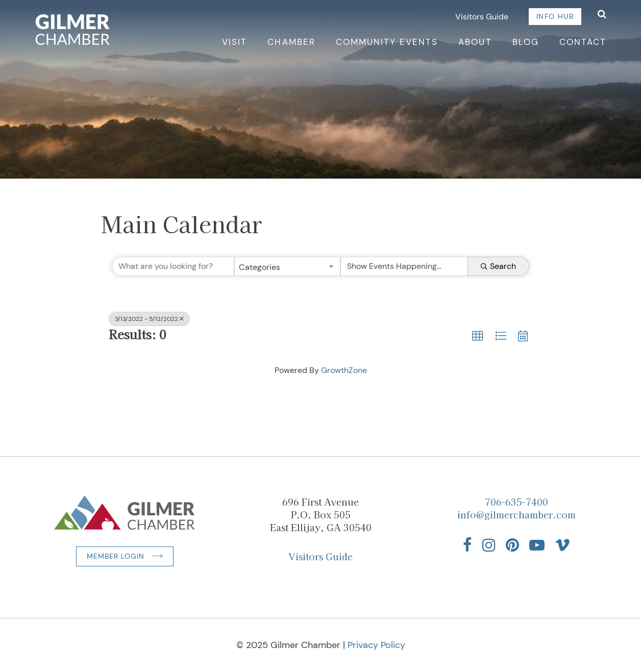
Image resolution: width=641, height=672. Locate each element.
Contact (583, 42)
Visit (235, 42)
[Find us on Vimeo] (562, 545)
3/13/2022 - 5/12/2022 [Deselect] (149, 319)
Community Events (387, 42)
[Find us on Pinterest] (512, 545)
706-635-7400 (516, 502)
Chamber (291, 42)
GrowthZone (344, 370)
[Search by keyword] (173, 266)
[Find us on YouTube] (537, 545)
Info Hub (555, 16)
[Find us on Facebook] (467, 545)
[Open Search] (602, 15)
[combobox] (287, 266)
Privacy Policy (376, 645)
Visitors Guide (482, 17)
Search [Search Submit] (498, 266)
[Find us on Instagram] (489, 545)
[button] (478, 336)
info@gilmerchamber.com (516, 514)
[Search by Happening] (404, 266)
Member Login (116, 556)
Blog (526, 42)
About (475, 42)
